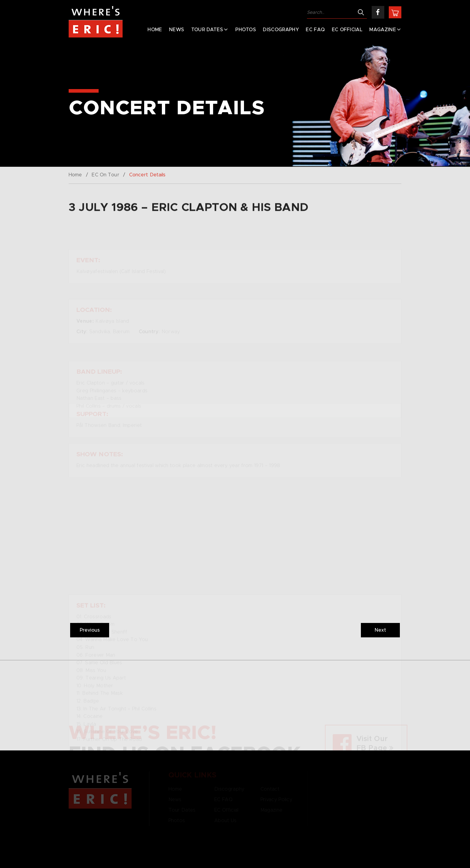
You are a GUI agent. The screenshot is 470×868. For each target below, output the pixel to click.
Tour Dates (207, 30)
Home (155, 30)
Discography (281, 30)
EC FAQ (315, 30)
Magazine (383, 30)
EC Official (347, 30)
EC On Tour (105, 175)
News (177, 30)
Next (380, 630)
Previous (90, 630)
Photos (246, 30)
